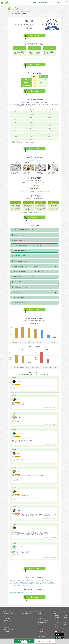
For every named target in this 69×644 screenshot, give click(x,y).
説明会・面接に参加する (26, 614)
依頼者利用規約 (42, 618)
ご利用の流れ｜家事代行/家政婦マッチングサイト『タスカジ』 (36, 213)
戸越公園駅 (42, 582)
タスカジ (10, 11)
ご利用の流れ (7, 618)
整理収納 (15, 592)
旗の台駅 (13, 584)
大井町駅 (25, 581)
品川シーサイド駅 (42, 581)
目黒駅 (21, 581)
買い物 (28, 592)
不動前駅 (26, 582)
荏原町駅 (51, 582)
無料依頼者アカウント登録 (10, 614)
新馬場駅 (37, 584)
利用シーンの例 (7, 620)
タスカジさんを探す (8, 616)
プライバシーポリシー (43, 616)
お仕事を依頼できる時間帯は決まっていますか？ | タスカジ (36, 192)
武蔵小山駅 (50, 581)
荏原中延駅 (31, 584)
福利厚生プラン (7, 632)
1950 (35, 564)
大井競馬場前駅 (24, 585)
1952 (40, 564)
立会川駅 (52, 584)
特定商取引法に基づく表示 (44, 623)
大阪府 (65, 615)
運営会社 (40, 614)
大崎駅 (12, 581)
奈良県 (65, 622)
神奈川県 (57, 618)
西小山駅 (31, 582)
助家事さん (41, 632)
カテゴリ (17, 11)
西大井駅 (21, 582)
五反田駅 (16, 581)
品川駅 (35, 581)
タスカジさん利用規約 (43, 620)
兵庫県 (65, 618)
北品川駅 (31, 581)
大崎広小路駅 (19, 584)
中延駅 (47, 582)
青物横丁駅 (43, 584)
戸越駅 (18, 585)
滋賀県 (65, 624)
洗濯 (31, 592)
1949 (32, 564)
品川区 (28, 11)
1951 (37, 564)
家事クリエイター (42, 636)
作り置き (23, 592)
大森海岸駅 (13, 585)
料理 (19, 592)
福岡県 (57, 626)
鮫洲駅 (48, 584)
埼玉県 (57, 622)
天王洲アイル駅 (14, 582)
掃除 (11, 592)
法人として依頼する (8, 629)
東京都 (23, 11)
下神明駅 (36, 582)
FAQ (5, 623)
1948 (29, 564)
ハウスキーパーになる (44, 3)
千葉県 (57, 620)
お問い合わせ (41, 625)
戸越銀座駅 (25, 584)
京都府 (65, 620)
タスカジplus (41, 629)
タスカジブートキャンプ (44, 634)
